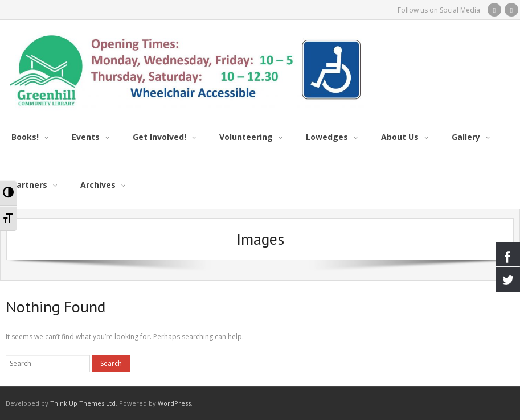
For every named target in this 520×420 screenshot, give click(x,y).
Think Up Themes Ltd (83, 403)
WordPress (174, 403)
